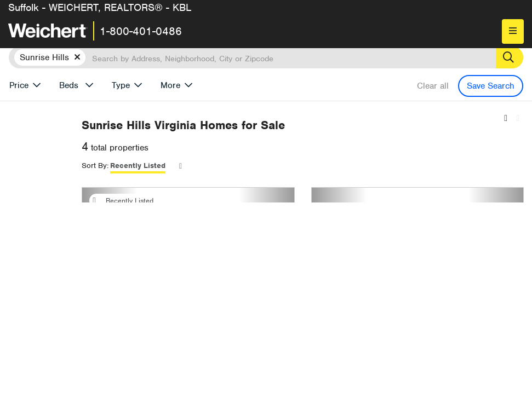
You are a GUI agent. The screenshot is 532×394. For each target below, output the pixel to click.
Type (121, 85)
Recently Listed (277, 166)
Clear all (433, 86)
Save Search (491, 86)
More (170, 85)
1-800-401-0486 (141, 31)
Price (19, 85)
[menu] (513, 31)
